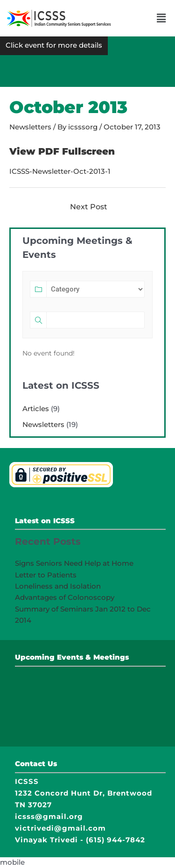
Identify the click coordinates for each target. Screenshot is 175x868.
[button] (161, 18)
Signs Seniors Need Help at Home (74, 563)
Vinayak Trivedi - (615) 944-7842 (80, 840)
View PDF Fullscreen (62, 151)
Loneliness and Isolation (58, 586)
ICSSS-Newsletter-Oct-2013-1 (60, 171)
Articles (36, 409)
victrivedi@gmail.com (60, 828)
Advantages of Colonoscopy (65, 597)
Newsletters (30, 127)
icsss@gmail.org (49, 816)
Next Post (89, 207)
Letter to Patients (46, 575)
